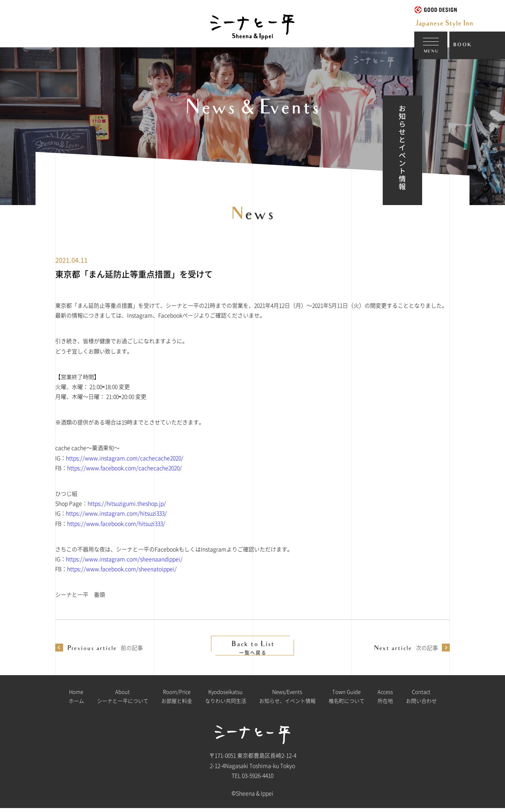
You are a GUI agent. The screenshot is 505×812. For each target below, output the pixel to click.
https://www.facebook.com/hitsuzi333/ (116, 523)
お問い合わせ (421, 700)
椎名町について (347, 700)
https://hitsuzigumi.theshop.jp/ (127, 503)
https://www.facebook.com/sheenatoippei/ (122, 569)
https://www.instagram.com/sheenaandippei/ (124, 559)
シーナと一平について (123, 700)
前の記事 (105, 648)
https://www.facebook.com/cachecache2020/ (124, 468)
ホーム (76, 700)
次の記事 (406, 648)
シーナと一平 (221, 40)
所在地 (385, 700)
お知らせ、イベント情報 (287, 700)
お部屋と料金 (177, 700)
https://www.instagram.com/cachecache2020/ (125, 458)
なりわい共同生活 (226, 700)
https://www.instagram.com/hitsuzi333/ (116, 513)
